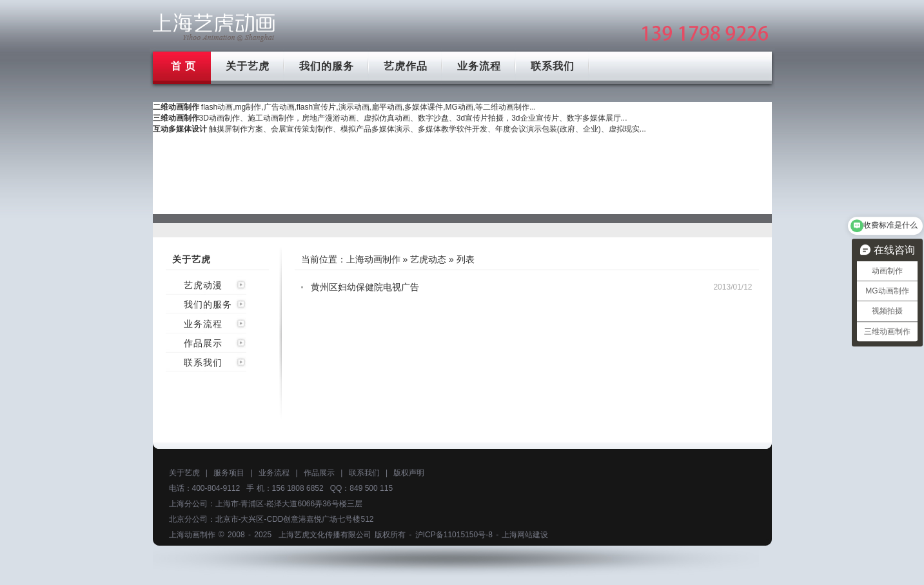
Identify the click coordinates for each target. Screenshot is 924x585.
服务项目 (229, 473)
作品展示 (203, 343)
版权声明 (409, 473)
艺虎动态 (428, 259)
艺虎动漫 (203, 285)
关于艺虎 (248, 66)
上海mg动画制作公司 (214, 27)
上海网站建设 (525, 535)
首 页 (183, 66)
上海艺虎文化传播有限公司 (325, 535)
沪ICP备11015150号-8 (454, 535)
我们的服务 (327, 66)
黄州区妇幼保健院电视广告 (365, 287)
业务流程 (479, 66)
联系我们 (553, 66)
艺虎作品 (406, 66)
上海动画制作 (373, 259)
